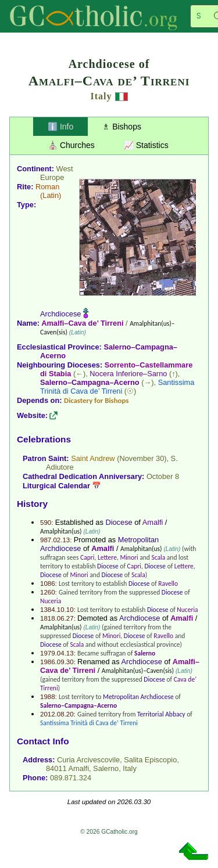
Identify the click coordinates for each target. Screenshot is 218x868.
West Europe (56, 173)
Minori (129, 557)
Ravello (168, 584)
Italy (101, 96)
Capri (87, 557)
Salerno (145, 653)
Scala (158, 557)
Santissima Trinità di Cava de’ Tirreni (117, 387)
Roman (47, 187)
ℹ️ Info (60, 127)
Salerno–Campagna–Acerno (90, 382)
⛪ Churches (71, 145)
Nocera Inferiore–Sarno (128, 374)
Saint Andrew (93, 458)
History (32, 504)
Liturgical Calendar (56, 486)
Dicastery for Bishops (96, 400)
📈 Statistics (146, 145)
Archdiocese (60, 314)
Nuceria (51, 601)
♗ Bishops (122, 127)
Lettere (107, 557)
